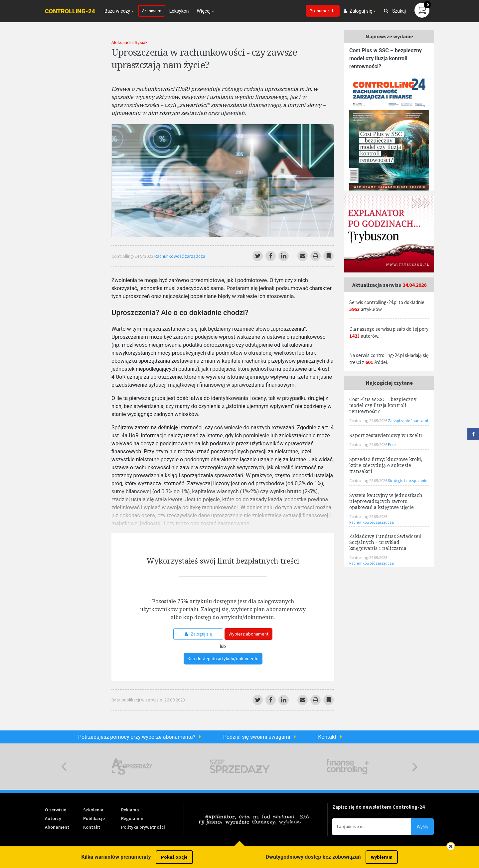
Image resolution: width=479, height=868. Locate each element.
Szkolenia (93, 810)
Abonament (57, 827)
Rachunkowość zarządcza (180, 256)
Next (415, 767)
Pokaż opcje (174, 857)
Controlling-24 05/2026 (369, 421)
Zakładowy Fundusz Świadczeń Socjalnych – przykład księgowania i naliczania (385, 542)
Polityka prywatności (143, 827)
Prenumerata (323, 11)
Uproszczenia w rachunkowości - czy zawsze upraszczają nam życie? (204, 58)
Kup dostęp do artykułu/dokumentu (223, 658)
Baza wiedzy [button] (117, 11)
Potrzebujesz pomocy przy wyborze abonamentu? (137, 737)
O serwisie (56, 810)
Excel (392, 444)
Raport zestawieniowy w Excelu (386, 435)
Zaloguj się (198, 634)
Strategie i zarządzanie (407, 480)
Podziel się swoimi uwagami (257, 737)
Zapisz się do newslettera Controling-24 (379, 807)
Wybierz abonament (248, 634)
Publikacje (94, 818)
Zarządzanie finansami (408, 421)
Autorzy (53, 818)
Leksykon (179, 11)
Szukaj (395, 11)
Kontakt (327, 737)
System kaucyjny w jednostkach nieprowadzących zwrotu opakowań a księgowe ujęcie (386, 501)
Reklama (130, 810)
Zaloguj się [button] (358, 11)
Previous (64, 767)
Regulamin (132, 818)
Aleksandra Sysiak (130, 42)
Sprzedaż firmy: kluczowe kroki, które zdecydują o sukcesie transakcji (386, 465)
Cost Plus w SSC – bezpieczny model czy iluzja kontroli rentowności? (386, 58)
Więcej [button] (203, 11)
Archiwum (152, 11)
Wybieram (382, 857)
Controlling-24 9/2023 (133, 256)
